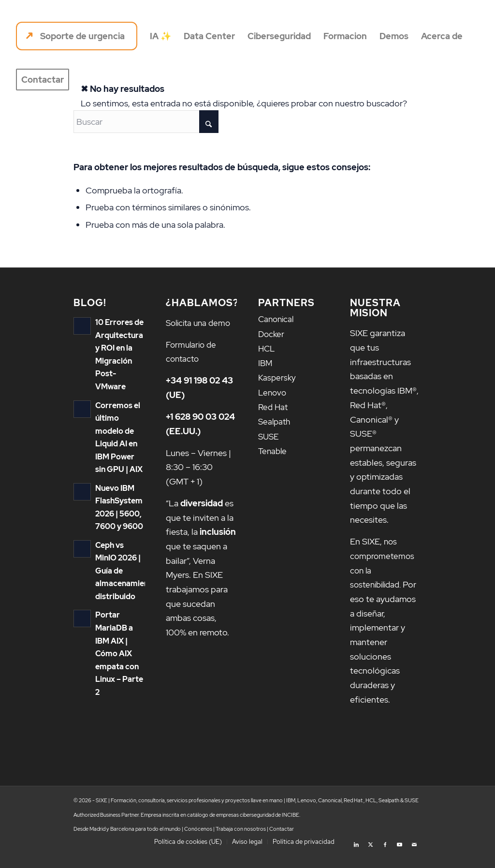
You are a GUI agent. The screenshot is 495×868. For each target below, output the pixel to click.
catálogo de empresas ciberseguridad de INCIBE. (244, 829)
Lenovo (273, 391)
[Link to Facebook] (385, 856)
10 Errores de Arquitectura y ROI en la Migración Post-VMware (119, 347)
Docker (272, 333)
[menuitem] (77, 36)
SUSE (269, 434)
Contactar (282, 843)
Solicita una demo (200, 323)
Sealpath (275, 419)
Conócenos (198, 843)
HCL (267, 348)
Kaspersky (278, 376)
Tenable (273, 449)
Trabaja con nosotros (241, 843)
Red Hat (274, 405)
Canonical (277, 319)
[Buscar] (146, 122)
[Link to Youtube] (400, 856)
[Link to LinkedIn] (356, 856)
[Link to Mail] (414, 856)
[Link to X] (371, 856)
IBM (266, 362)
